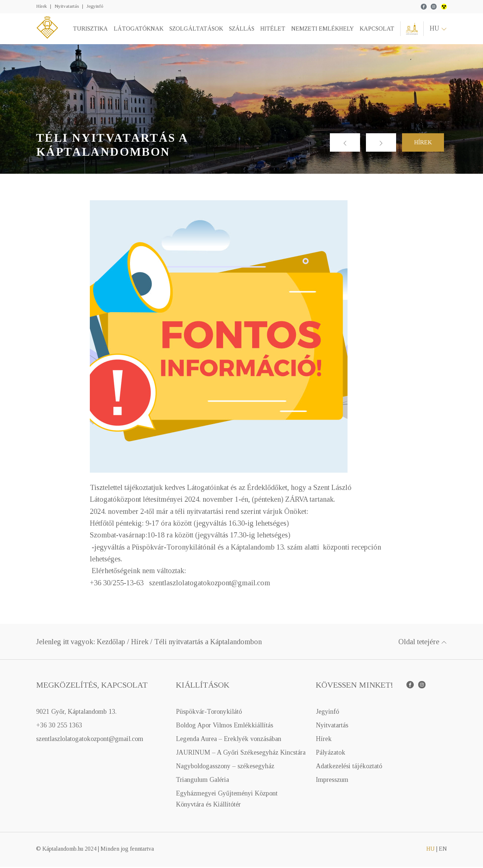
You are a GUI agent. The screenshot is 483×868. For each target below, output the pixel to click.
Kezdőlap (111, 643)
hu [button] (438, 29)
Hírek (41, 6)
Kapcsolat (376, 29)
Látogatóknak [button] (138, 29)
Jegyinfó (95, 6)
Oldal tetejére (423, 643)
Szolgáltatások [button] (195, 29)
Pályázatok (331, 754)
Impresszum (332, 781)
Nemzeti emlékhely (322, 29)
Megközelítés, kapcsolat (92, 686)
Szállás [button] (241, 29)
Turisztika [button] (90, 29)
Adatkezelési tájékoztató (349, 768)
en (443, 850)
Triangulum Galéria (202, 781)
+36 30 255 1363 (59, 726)
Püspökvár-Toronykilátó (209, 713)
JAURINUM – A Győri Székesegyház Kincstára (241, 754)
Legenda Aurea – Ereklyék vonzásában (229, 740)
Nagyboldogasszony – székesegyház (225, 768)
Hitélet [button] (272, 29)
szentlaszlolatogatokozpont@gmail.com (90, 740)
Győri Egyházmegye (412, 29)
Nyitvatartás (67, 6)
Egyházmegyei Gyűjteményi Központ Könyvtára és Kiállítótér (227, 800)
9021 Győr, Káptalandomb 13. (76, 713)
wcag (444, 7)
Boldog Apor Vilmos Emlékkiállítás (225, 726)
